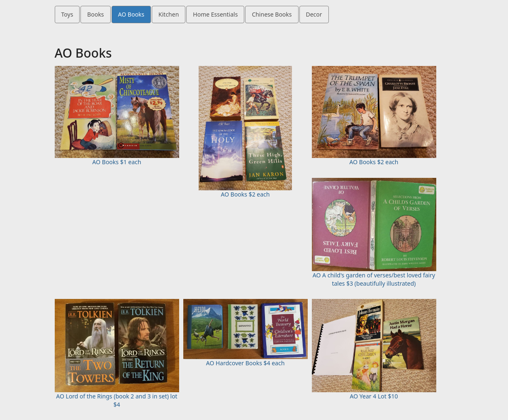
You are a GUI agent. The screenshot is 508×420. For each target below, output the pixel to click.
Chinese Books (272, 14)
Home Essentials (215, 14)
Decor (314, 14)
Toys (67, 14)
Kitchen (169, 14)
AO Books (131, 14)
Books (95, 14)
